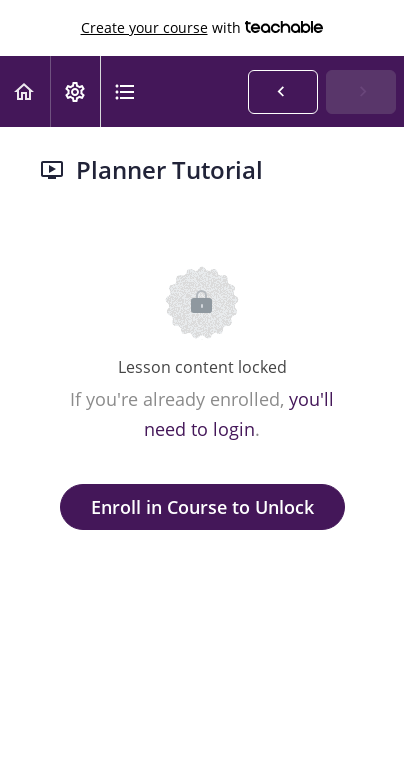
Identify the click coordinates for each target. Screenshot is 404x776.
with (202, 28)
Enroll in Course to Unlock (202, 507)
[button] (25, 91)
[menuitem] (75, 91)
